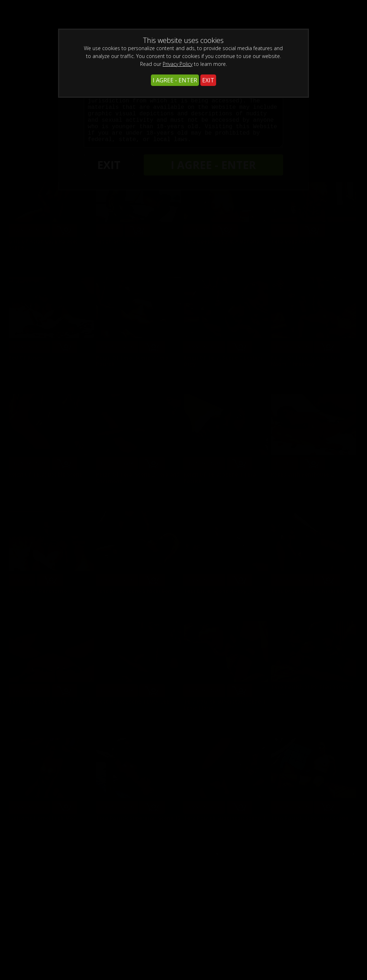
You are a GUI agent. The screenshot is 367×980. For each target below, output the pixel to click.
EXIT (208, 80)
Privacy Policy (178, 64)
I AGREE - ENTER (175, 80)
